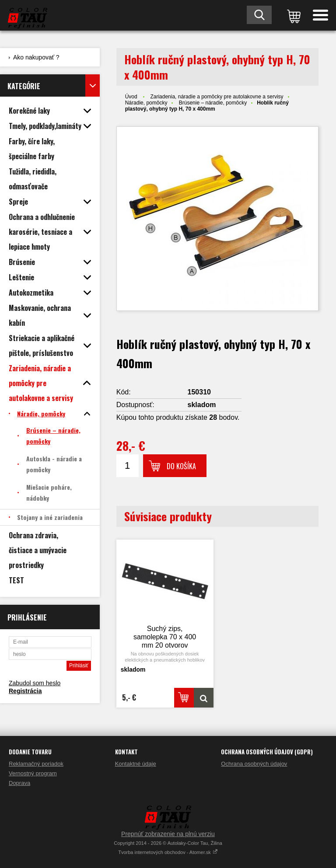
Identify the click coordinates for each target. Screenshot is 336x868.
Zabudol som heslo (35, 683)
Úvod (131, 97)
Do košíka (181, 466)
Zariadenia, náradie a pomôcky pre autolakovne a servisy (217, 97)
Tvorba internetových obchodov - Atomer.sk (168, 852)
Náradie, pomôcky (146, 103)
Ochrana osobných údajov (254, 764)
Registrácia (25, 691)
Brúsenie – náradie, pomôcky (213, 103)
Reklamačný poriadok (36, 764)
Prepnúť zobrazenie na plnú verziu (168, 834)
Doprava (19, 783)
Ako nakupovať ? (36, 57)
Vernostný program (33, 773)
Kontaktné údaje (136, 764)
